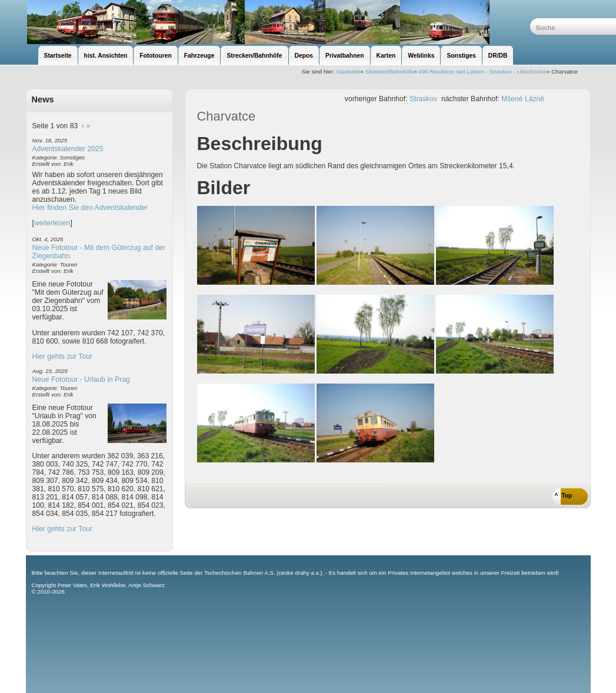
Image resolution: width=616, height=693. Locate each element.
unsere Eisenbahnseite (278, 22)
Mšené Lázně (523, 99)
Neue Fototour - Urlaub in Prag (81, 379)
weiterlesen (52, 223)
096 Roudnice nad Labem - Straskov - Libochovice (483, 71)
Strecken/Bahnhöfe (390, 71)
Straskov (423, 99)
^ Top (564, 496)
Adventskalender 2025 (68, 149)
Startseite (349, 71)
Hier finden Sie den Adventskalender (90, 208)
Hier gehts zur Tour (62, 357)
